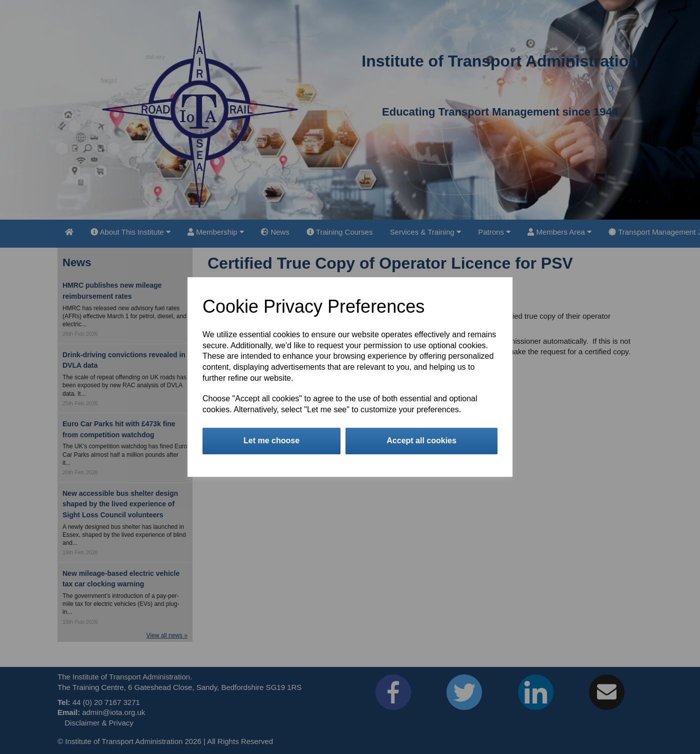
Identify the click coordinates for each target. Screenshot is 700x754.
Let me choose (271, 441)
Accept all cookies (421, 441)
